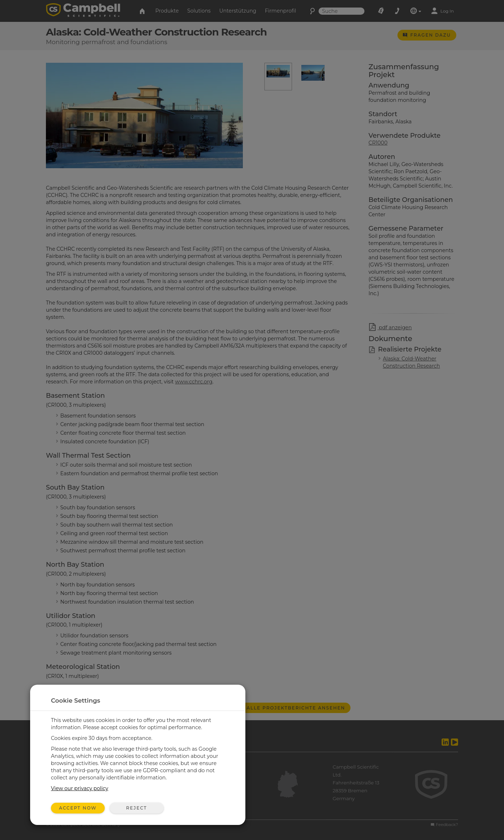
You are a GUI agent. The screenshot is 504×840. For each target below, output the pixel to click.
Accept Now (78, 808)
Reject (136, 808)
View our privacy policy (80, 788)
